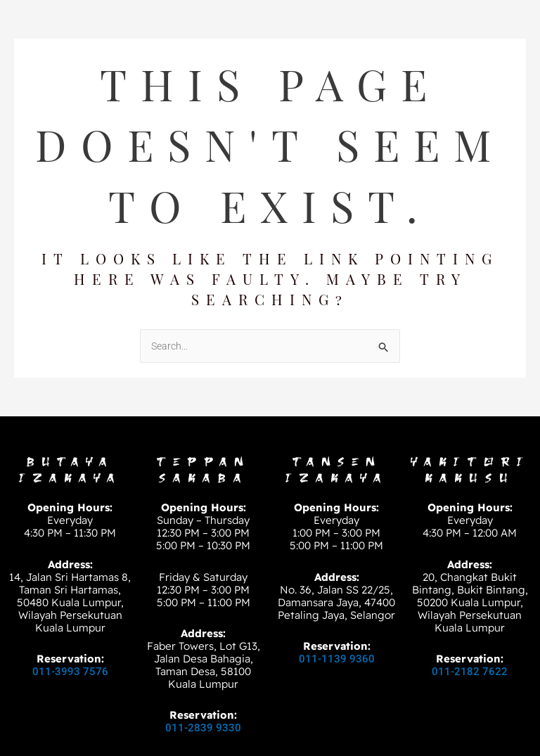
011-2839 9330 (203, 728)
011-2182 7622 (470, 672)
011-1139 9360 (337, 659)
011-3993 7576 (70, 672)
